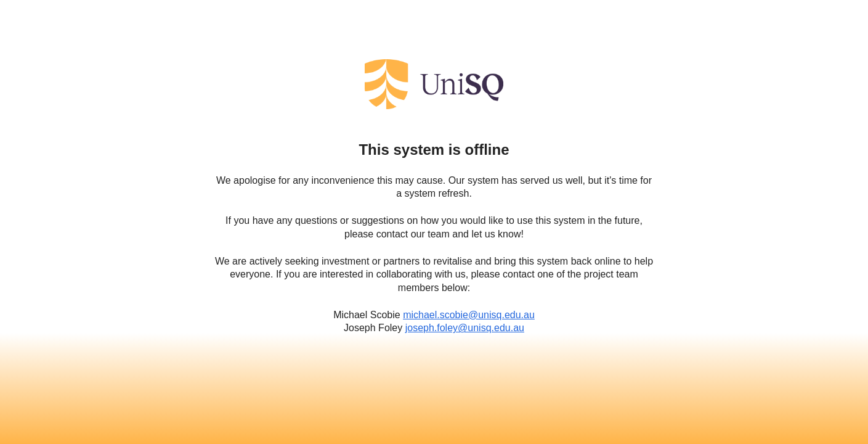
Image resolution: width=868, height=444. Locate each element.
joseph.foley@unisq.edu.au (465, 328)
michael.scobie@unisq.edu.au (469, 315)
